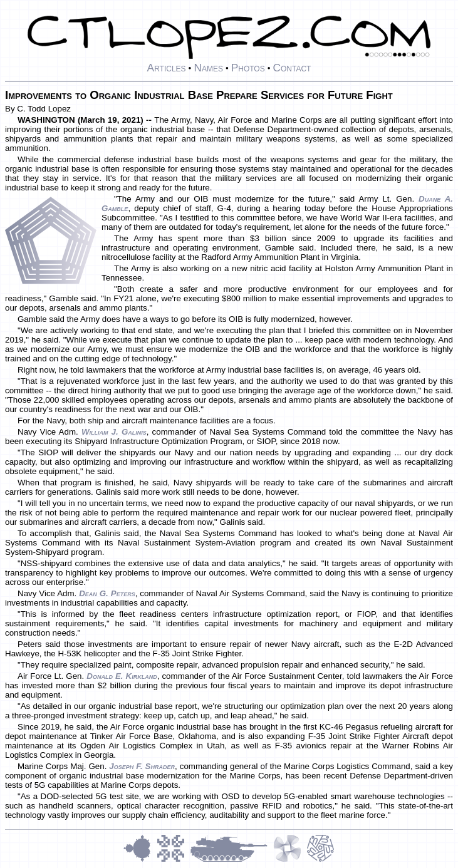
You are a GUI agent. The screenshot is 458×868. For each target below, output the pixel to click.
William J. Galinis (114, 432)
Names (208, 68)
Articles (167, 68)
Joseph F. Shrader (142, 766)
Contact (292, 68)
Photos (248, 68)
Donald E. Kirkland (122, 676)
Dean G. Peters (107, 593)
